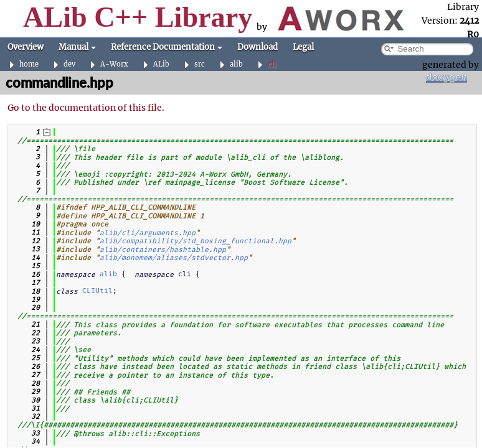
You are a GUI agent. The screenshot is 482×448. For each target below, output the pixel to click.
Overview (26, 47)
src (200, 64)
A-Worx (114, 64)
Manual (77, 47)
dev (69, 64)
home (29, 64)
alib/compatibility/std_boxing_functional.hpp (196, 241)
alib (236, 64)
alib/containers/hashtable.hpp (163, 249)
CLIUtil (97, 291)
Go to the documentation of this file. (86, 108)
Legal (303, 47)
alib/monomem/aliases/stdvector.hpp (174, 258)
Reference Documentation (167, 47)
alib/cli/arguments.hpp (148, 232)
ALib (161, 64)
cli (272, 64)
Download (258, 47)
